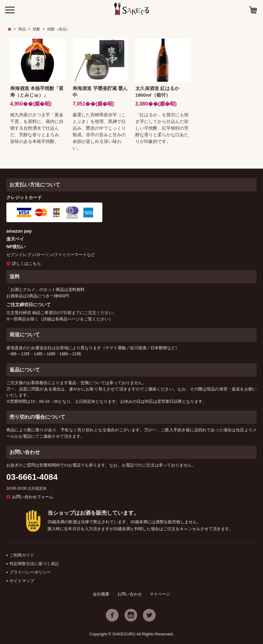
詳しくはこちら (26, 264)
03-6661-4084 (32, 477)
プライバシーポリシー (30, 572)
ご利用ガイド (22, 555)
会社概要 (101, 594)
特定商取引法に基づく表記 (34, 564)
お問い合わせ (130, 594)
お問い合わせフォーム (33, 497)
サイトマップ (22, 581)
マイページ (160, 594)
